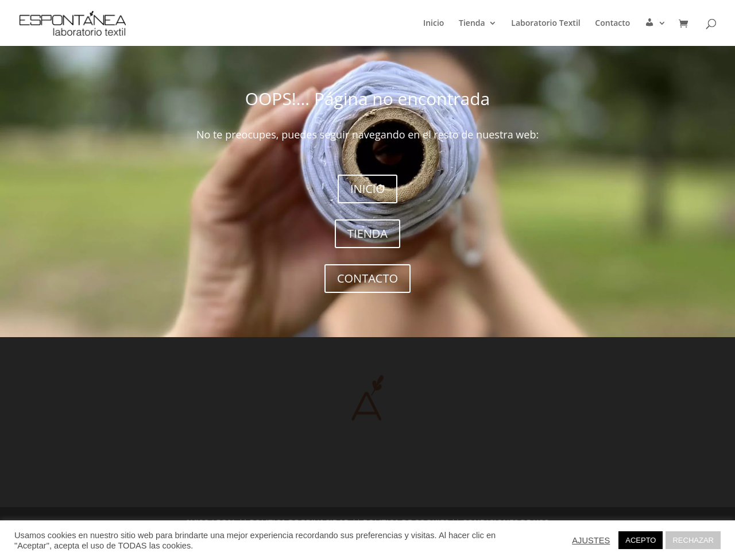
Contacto (612, 24)
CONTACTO (367, 278)
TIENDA (367, 233)
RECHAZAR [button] (693, 540)
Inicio (434, 24)
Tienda (472, 24)
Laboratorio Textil (546, 24)
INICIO (367, 189)
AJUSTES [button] (591, 540)
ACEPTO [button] (641, 540)
